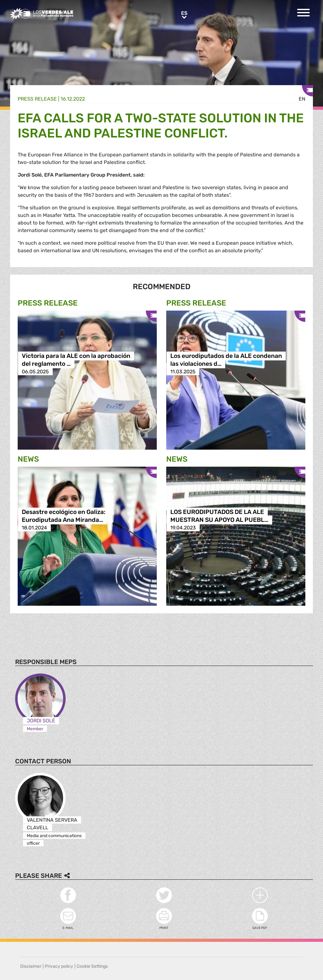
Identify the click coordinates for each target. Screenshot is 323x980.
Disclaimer (31, 966)
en (302, 99)
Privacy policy (59, 966)
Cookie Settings (92, 966)
